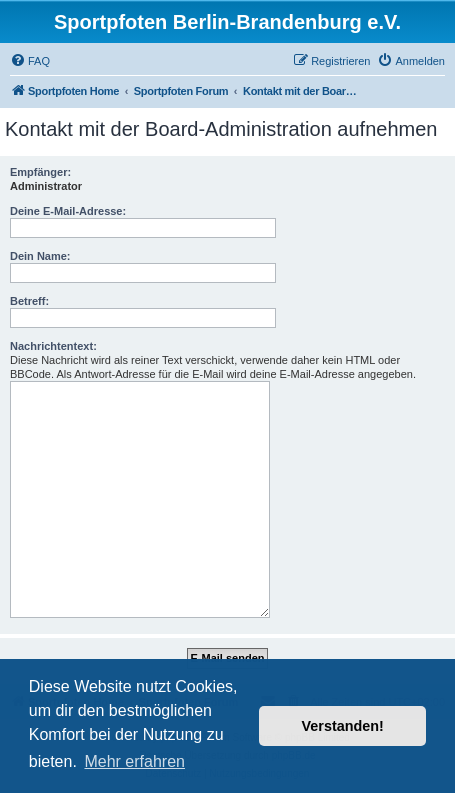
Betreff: (29, 301)
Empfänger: (40, 172)
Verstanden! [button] (343, 726)
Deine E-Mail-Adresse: (68, 211)
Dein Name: (40, 256)
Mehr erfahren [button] (134, 761)
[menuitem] (30, 61)
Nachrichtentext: (53, 346)
